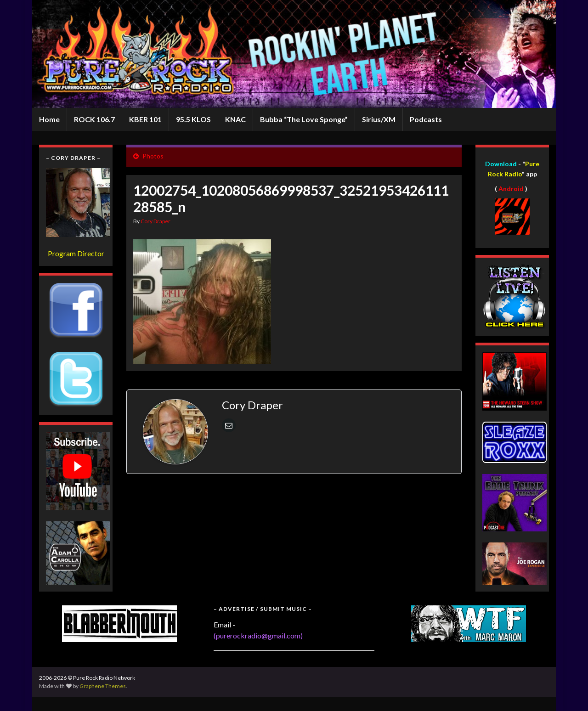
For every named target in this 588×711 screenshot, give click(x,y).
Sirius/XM (379, 119)
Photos (153, 156)
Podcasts (426, 119)
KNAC (235, 119)
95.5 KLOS (193, 119)
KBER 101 (145, 119)
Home (49, 119)
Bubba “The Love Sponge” (304, 119)
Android (511, 189)
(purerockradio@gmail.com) (258, 635)
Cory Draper (155, 221)
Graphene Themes (103, 686)
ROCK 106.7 (94, 119)
